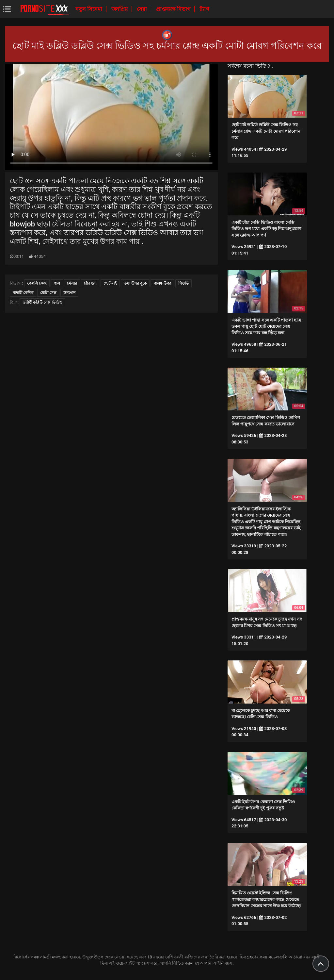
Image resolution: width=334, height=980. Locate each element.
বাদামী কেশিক (23, 293)
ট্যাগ (204, 9)
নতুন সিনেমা (89, 9)
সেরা (143, 9)
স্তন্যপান (69, 293)
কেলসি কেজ (37, 283)
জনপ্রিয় (120, 9)
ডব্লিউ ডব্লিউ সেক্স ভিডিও (42, 302)
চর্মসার (72, 283)
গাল (57, 283)
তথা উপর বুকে (135, 283)
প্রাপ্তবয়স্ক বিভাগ (174, 9)
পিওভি (183, 283)
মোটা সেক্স (48, 293)
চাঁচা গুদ (90, 283)
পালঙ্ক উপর (162, 283)
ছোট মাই (110, 283)
